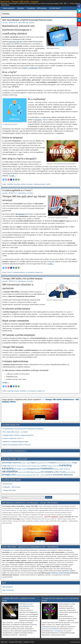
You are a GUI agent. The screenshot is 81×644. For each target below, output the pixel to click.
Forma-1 (10, 272)
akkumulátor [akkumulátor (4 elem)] (7, 463)
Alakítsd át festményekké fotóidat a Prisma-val (17, 445)
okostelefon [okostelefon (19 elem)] (10, 471)
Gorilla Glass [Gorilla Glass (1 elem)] (14, 466)
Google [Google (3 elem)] (74, 463)
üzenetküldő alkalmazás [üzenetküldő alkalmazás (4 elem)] (63, 475)
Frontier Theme (75, 642)
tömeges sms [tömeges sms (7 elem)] (9, 475)
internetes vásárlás (20, 184)
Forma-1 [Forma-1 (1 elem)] (69, 463)
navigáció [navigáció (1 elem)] (61, 469)
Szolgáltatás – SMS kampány (37, 8)
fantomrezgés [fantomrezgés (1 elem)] (60, 463)
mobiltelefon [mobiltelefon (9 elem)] (47, 469)
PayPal (25, 68)
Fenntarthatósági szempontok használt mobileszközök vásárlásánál (23, 429)
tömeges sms (39, 272)
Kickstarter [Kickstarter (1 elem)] (50, 466)
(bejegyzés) (8, 587)
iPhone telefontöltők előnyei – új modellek (15, 432)
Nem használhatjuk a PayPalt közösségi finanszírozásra (27, 20)
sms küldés (30, 193)
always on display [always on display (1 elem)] (26, 463)
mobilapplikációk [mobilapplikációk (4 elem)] (33, 469)
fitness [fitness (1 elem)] (65, 463)
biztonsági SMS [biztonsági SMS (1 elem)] (40, 463)
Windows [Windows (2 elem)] (49, 475)
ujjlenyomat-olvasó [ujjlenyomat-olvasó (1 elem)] (31, 475)
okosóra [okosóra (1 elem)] (20, 472)
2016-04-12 (14, 281)
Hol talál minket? (55, 8)
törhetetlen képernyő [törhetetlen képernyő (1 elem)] (21, 475)
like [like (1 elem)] (58, 466)
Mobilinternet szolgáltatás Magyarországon (15, 442)
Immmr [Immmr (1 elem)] (19, 466)
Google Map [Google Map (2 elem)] (6, 466)
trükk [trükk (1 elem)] (70, 472)
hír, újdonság (24, 23)
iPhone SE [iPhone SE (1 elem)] (39, 466)
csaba (6, 23)
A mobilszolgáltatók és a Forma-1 (17, 190)
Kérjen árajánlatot (9, 8)
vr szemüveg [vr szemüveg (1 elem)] (43, 475)
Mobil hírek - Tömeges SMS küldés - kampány (19, 2)
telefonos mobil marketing (61, 573)
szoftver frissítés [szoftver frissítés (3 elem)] (60, 472)
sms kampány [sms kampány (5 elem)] (47, 472)
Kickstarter (38, 120)
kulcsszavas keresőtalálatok (50, 629)
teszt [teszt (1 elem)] (68, 472)
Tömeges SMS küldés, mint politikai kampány (22, 279)
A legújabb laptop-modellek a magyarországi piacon (18, 435)
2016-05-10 (14, 23)
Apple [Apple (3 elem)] (33, 463)
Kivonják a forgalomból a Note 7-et (13, 438)
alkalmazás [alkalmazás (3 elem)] (17, 463)
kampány (31, 23)
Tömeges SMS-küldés (9, 490)
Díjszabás (21, 8)
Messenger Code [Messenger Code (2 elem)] (20, 469)
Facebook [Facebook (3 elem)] (52, 463)
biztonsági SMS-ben (16, 42)
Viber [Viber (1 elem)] (38, 475)
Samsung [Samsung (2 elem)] (30, 472)
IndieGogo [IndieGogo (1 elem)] (24, 466)
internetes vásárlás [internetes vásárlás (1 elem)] (31, 466)
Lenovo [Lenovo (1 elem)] (54, 466)
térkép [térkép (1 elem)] (74, 472)
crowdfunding (33, 68)
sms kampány (30, 272)
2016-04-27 (14, 193)
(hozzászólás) (8, 590)
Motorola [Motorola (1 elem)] (56, 469)
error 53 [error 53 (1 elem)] (46, 463)
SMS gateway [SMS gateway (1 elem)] (37, 472)
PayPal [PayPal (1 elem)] (24, 472)
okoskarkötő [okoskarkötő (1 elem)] (67, 469)
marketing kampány (39, 184)
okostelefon (23, 391)
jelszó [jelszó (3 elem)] (44, 466)
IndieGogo (10, 184)
